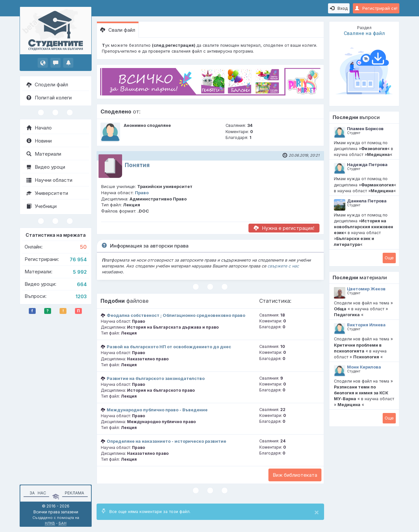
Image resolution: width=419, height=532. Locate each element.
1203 (81, 296)
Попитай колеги (49, 98)
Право (142, 193)
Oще (389, 258)
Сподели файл (47, 85)
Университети (47, 193)
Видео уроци (46, 167)
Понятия (137, 165)
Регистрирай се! (376, 8)
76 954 (78, 259)
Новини (39, 141)
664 (82, 284)
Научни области (49, 180)
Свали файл (118, 30)
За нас (37, 493)
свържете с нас (283, 266)
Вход (339, 8)
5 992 (80, 272)
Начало (39, 128)
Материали (44, 154)
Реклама (74, 493)
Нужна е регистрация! (284, 228)
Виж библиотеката (295, 475)
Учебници (42, 206)
